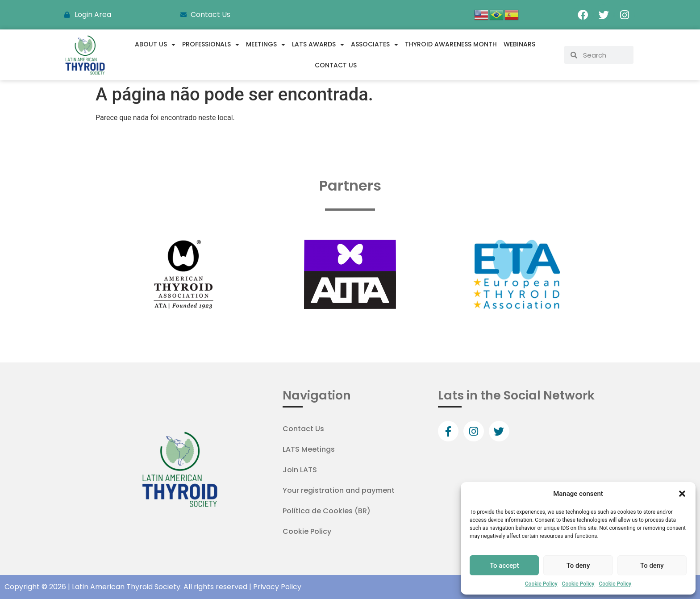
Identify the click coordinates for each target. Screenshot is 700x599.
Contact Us (336, 65)
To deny (578, 566)
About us (155, 45)
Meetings (266, 45)
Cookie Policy (541, 584)
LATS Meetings (309, 449)
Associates (375, 45)
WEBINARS (519, 44)
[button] (682, 494)
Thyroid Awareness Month (451, 44)
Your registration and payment (339, 490)
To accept (504, 566)
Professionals (211, 45)
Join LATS (300, 470)
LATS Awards (318, 45)
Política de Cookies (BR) (327, 511)
